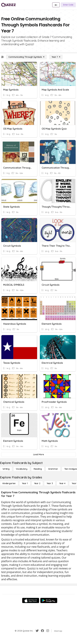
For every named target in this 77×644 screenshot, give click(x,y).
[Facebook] (42, 631)
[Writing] (6, 469)
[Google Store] (49, 600)
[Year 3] (50, 483)
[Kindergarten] (9, 483)
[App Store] (31, 600)
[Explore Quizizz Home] (8, 5)
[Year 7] (56, 57)
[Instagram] (48, 631)
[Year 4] (62, 483)
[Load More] (38, 454)
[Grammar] (53, 469)
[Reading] (38, 469)
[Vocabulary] (22, 469)
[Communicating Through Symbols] (26, 57)
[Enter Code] (68, 5)
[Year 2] (37, 483)
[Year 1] (25, 483)
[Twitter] (37, 631)
